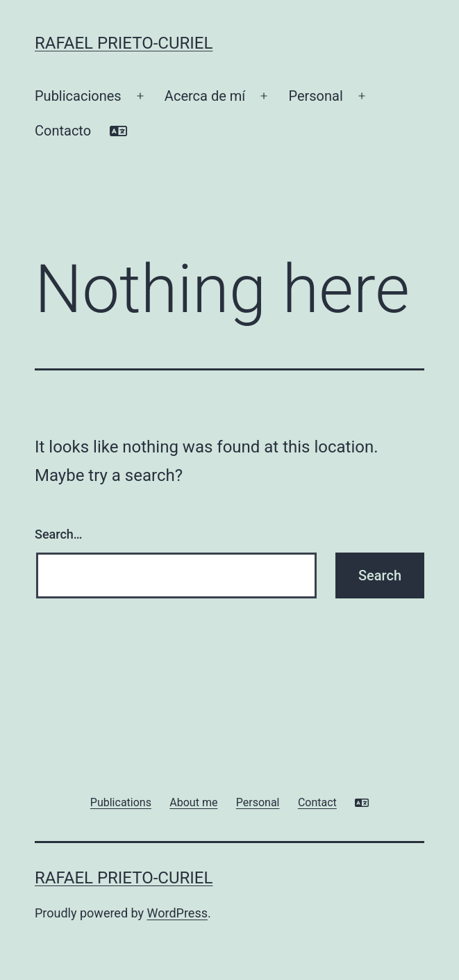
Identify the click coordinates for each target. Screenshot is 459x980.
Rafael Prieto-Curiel (124, 43)
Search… (59, 534)
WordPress (177, 913)
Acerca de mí (205, 96)
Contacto (63, 131)
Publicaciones (78, 96)
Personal (315, 96)
